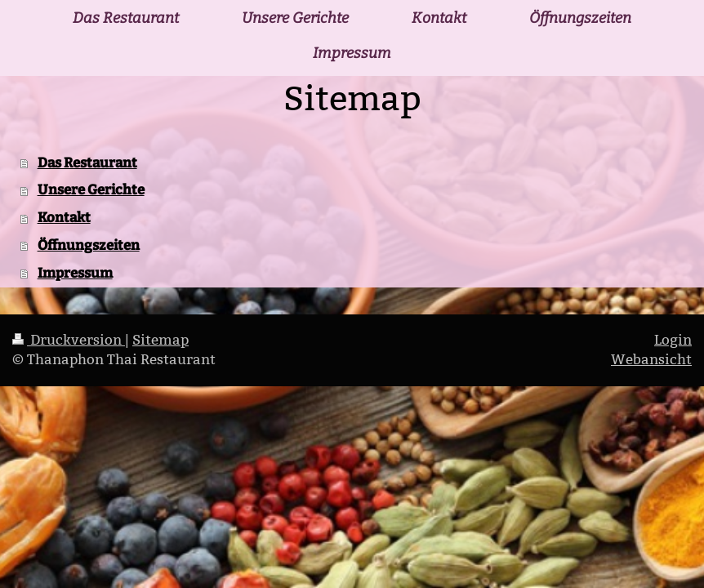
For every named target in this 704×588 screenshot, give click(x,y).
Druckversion (69, 340)
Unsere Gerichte (91, 189)
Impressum (75, 273)
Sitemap (160, 340)
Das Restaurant (87, 163)
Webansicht (651, 360)
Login (673, 340)
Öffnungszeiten (89, 245)
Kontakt (64, 217)
